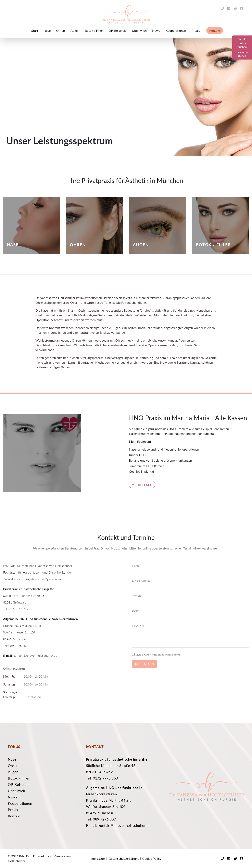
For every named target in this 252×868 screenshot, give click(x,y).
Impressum (98, 858)
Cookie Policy (152, 858)
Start (35, 30)
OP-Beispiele (117, 30)
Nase (47, 30)
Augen (75, 30)
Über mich (17, 791)
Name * (190, 569)
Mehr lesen (142, 485)
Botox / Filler (94, 30)
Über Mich (139, 30)
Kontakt (215, 30)
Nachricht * (190, 636)
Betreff (190, 613)
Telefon (190, 598)
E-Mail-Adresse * (190, 583)
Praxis (196, 30)
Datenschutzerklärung (124, 858)
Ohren (61, 30)
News (156, 30)
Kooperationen (176, 30)
